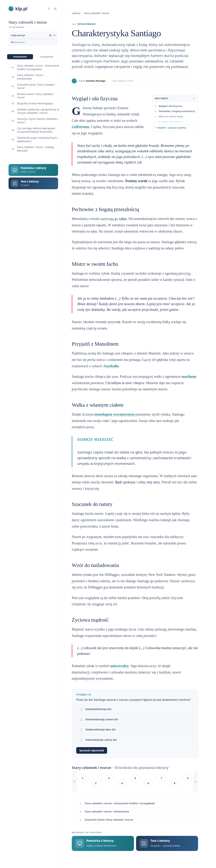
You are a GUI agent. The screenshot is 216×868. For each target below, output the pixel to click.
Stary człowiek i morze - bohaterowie (31, 77)
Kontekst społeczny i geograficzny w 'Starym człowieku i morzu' (38, 111)
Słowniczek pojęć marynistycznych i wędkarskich (38, 139)
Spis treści (175, 98)
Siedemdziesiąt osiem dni (99, 719)
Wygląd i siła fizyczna (170, 106)
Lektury (76, 13)
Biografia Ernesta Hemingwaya (35, 103)
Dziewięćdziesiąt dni (96, 709)
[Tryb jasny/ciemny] (55, 9)
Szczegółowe (47, 57)
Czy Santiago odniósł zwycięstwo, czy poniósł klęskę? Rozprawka (36, 130)
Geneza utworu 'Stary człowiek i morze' (35, 96)
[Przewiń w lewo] (74, 782)
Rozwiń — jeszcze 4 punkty (170, 128)
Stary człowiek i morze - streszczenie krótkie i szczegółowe (38, 67)
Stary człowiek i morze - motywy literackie (36, 149)
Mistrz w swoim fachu (171, 116)
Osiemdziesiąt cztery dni (98, 740)
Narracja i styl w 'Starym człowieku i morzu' (38, 121)
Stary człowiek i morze (97, 13)
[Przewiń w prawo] (196, 782)
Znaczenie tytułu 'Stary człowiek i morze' (36, 86)
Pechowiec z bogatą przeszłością (177, 111)
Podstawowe (20, 57)
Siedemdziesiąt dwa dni (98, 729)
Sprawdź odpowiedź (92, 750)
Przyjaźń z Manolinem (171, 122)
